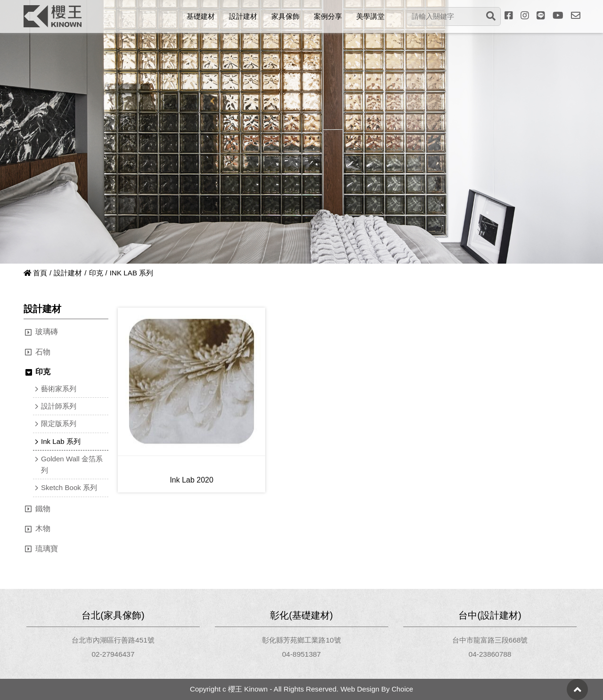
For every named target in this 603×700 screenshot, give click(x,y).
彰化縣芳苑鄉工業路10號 (301, 640)
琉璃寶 (47, 549)
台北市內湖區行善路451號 (113, 640)
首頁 (36, 273)
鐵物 (43, 508)
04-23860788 (490, 654)
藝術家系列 (60, 390)
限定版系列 (60, 424)
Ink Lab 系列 (62, 441)
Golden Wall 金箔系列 (70, 464)
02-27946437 (113, 654)
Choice (402, 689)
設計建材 (68, 273)
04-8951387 (301, 654)
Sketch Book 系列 (71, 487)
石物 (43, 353)
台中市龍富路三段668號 (490, 640)
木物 (43, 528)
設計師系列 (60, 407)
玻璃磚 (47, 332)
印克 (97, 273)
